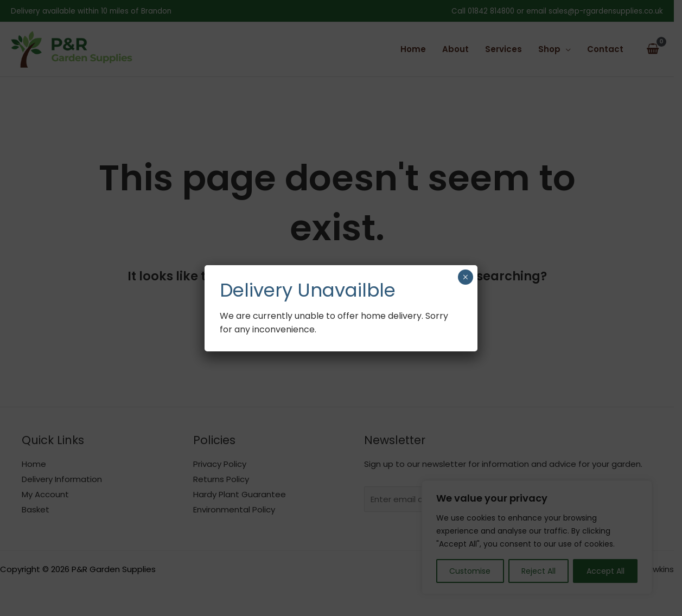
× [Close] (465, 277)
